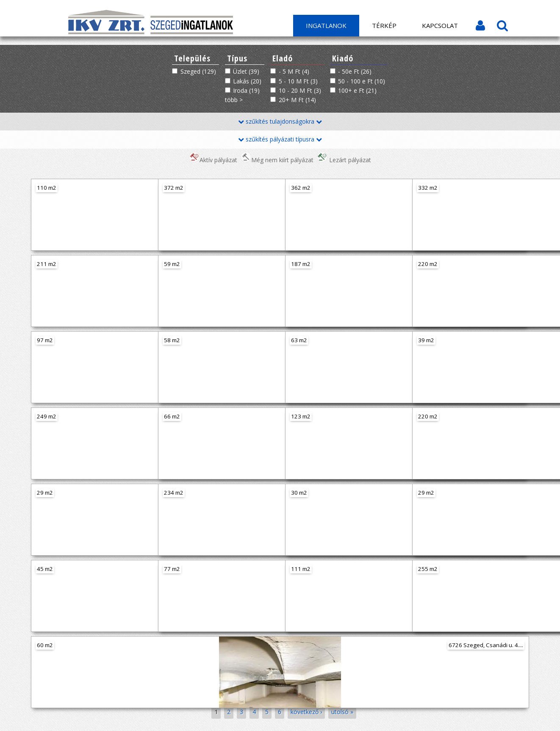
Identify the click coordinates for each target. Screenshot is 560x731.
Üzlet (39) (246, 71)
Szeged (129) (198, 71)
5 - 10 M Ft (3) (298, 81)
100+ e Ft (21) (357, 90)
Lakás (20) (247, 81)
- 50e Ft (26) (355, 71)
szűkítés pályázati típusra (280, 139)
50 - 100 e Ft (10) (362, 81)
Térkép (384, 25)
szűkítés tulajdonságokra (280, 121)
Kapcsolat (440, 25)
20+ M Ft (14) (297, 100)
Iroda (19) (246, 90)
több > (234, 100)
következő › (306, 712)
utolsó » (342, 712)
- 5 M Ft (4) (294, 71)
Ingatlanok (326, 25)
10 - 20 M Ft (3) (300, 90)
